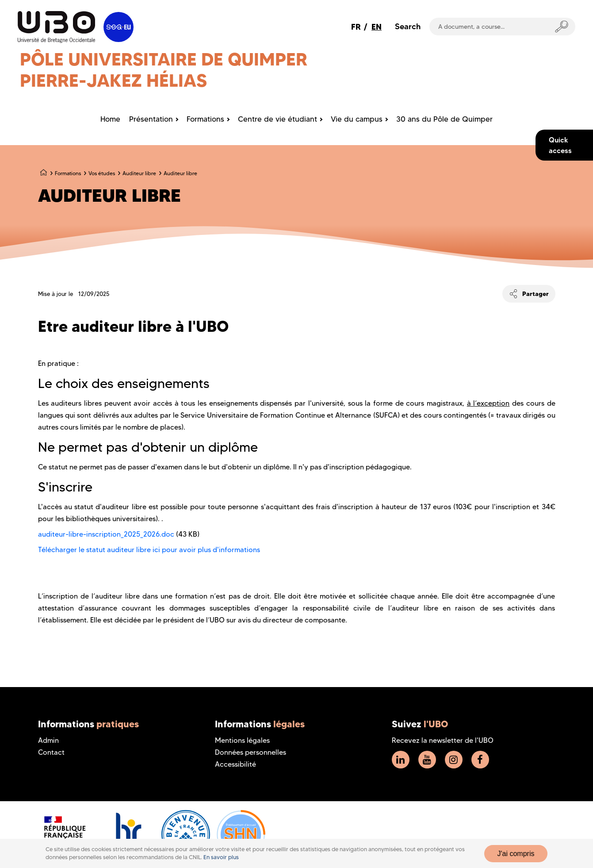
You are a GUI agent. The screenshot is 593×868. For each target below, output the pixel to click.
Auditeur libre (139, 173)
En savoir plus (221, 857)
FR (356, 27)
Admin (48, 740)
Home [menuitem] (110, 119)
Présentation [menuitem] (151, 119)
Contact (51, 752)
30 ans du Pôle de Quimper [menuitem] (444, 119)
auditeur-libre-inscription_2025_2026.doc (106, 534)
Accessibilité (235, 764)
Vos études (102, 173)
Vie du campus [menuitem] (357, 119)
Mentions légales (242, 740)
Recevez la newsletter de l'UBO (443, 740)
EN (377, 27)
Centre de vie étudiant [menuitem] (277, 119)
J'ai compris (516, 854)
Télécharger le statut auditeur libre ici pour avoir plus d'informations (149, 550)
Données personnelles (251, 752)
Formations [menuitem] (205, 119)
